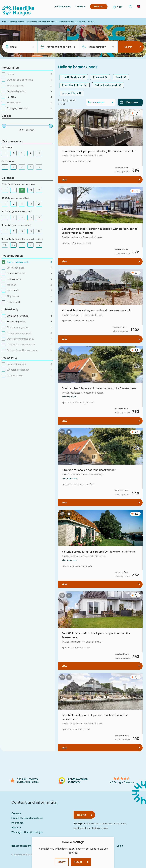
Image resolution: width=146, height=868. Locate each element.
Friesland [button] (99, 77)
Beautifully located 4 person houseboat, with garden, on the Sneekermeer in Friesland (100, 231)
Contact (80, 6)
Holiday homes (63, 6)
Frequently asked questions (27, 818)
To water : (17, 225)
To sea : (15, 198)
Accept (78, 862)
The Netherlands (66, 22)
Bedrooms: (8, 147)
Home (5, 22)
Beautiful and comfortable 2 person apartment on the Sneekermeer (96, 635)
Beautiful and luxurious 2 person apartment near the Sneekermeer (95, 717)
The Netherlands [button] (72, 77)
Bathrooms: (8, 161)
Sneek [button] (119, 77)
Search (128, 47)
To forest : (17, 212)
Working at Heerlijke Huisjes (27, 832)
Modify (62, 862)
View (64, 180)
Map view (129, 102)
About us (16, 827)
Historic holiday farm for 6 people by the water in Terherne (98, 552)
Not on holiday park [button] (106, 85)
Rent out (81, 815)
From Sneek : (18, 184)
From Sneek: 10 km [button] (73, 85)
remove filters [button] (70, 93)
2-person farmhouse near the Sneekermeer (89, 470)
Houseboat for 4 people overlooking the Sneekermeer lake (98, 151)
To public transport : (23, 239)
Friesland (81, 22)
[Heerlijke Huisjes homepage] (18, 11)
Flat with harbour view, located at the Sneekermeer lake (97, 310)
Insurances (17, 823)
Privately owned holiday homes (41, 22)
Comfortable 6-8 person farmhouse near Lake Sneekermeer (99, 388)
